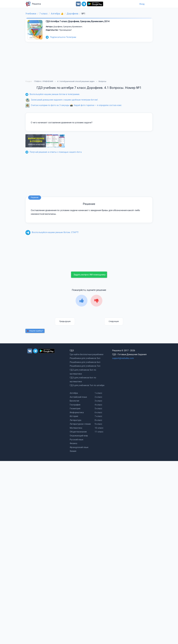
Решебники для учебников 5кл (85, 358)
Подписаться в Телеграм (61, 37)
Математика (76, 428)
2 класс (98, 397)
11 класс (99, 432)
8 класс (98, 420)
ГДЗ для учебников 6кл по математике (83, 380)
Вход (142, 4)
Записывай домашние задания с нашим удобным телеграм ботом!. (62, 100)
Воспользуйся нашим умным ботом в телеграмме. (53, 94)
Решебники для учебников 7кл (85, 366)
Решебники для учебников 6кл (85, 362)
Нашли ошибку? (35, 331)
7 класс (98, 416)
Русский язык (77, 440)
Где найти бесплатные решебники (87, 354)
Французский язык (79, 447)
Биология (74, 401)
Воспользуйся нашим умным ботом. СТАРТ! (52, 232)
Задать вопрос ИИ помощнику (90, 275)
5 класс (98, 409)
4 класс (98, 405)
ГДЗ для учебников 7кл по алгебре (87, 385)
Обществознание (78, 432)
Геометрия (75, 409)
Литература (75, 420)
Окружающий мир (79, 436)
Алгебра (74, 393)
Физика (73, 443)
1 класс (98, 393)
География (75, 405)
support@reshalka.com (123, 358)
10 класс (99, 428)
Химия (73, 451)
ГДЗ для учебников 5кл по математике (83, 372)
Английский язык (78, 397)
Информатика (77, 412)
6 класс (98, 412)
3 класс (98, 401)
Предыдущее (65, 321)
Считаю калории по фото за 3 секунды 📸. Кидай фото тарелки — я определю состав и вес (73, 105)
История (74, 416)
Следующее (114, 321)
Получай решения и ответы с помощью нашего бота (54, 152)
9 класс (98, 424)
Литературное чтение (80, 424)
